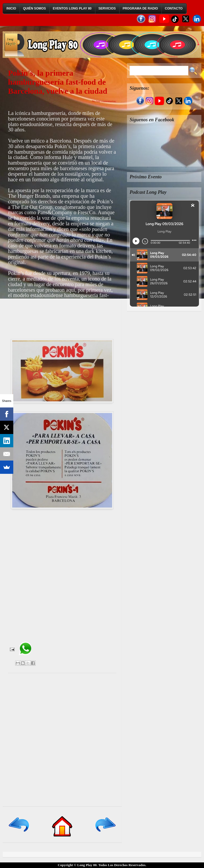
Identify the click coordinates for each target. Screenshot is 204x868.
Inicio (11, 8)
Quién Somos (35, 8)
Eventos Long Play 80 (72, 8)
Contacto (174, 8)
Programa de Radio (140, 8)
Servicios (107, 8)
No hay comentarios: (104, 101)
